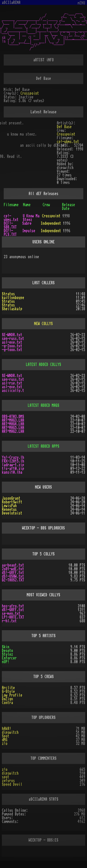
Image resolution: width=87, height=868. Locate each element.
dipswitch (10, 732)
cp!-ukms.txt (68, 142)
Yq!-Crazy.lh (13, 457)
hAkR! (6, 729)
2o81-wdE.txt (13, 569)
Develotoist (12, 513)
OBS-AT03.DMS (13, 417)
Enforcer (9, 658)
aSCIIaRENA (11, 3)
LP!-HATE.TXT (13, 617)
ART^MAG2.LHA (13, 431)
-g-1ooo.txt (12, 350)
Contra (7, 703)
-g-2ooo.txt (12, 346)
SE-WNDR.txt (12, 335)
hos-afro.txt (13, 606)
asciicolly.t (13, 391)
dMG (5, 740)
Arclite (8, 688)
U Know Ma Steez (31, 218)
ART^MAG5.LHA (13, 428)
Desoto (7, 651)
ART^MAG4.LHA (13, 424)
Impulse (29, 231)
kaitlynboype (13, 298)
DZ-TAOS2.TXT (13, 580)
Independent (51, 223)
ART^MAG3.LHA (13, 420)
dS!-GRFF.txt (13, 573)
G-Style (8, 692)
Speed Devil (12, 784)
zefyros (8, 781)
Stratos (8, 294)
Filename (11, 205)
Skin (6, 647)
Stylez (7, 654)
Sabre (27, 223)
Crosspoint (30, 93)
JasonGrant (11, 498)
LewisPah (9, 506)
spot (6, 777)
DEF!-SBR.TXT (10, 225)
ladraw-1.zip (13, 465)
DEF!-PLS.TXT (10, 233)
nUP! (6, 662)
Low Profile (12, 695)
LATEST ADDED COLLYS (44, 365)
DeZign (7, 699)
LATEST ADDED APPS (44, 446)
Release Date (68, 207)
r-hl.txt (9, 621)
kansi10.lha (12, 472)
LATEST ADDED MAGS (44, 405)
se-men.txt (11, 613)
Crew (46, 205)
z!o (5, 744)
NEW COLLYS (44, 324)
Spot (6, 736)
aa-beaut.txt (13, 565)
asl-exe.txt (12, 342)
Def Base (64, 127)
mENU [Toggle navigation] (81, 3)
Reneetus (9, 509)
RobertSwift (12, 502)
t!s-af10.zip (13, 469)
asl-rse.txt (12, 383)
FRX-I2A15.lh (13, 461)
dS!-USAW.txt (13, 576)
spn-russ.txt (13, 339)
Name (27, 205)
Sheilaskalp (12, 309)
